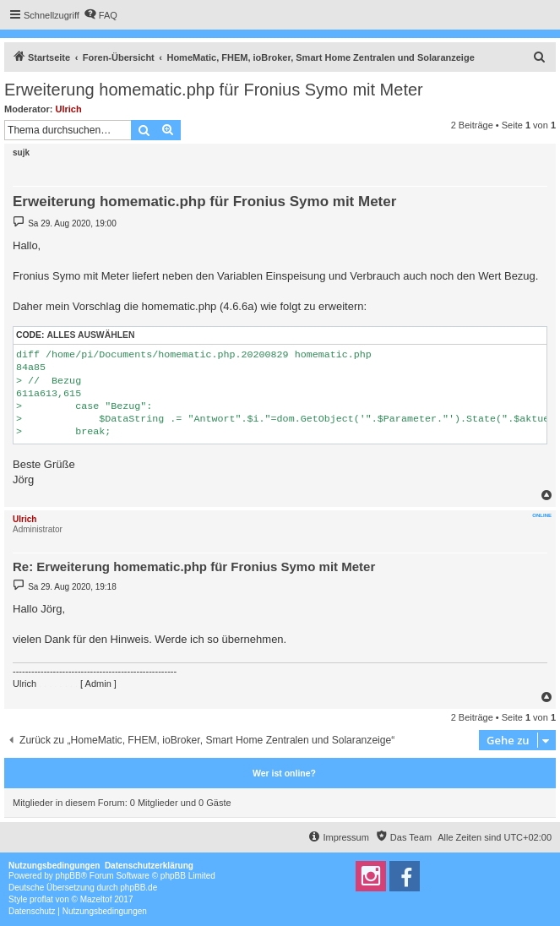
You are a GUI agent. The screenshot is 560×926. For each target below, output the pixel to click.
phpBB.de (139, 888)
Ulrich (69, 109)
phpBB (68, 876)
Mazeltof (96, 899)
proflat (41, 899)
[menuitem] (101, 15)
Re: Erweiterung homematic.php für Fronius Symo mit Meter (194, 566)
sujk (21, 153)
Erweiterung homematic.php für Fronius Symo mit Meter (214, 90)
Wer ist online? (284, 773)
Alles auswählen (90, 335)
